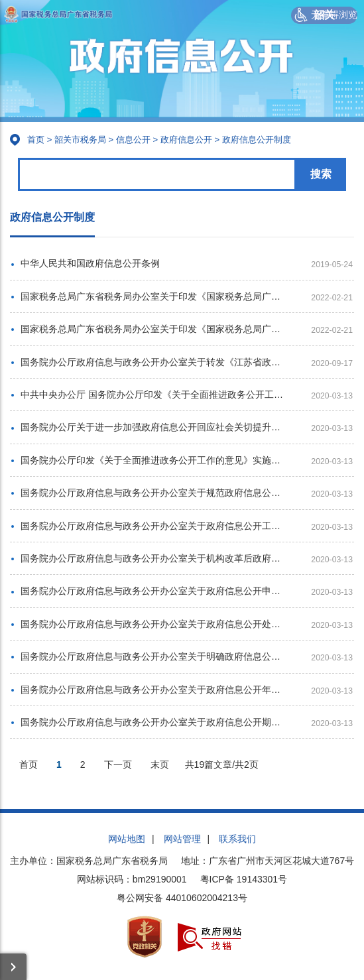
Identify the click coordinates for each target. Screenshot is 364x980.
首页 (36, 140)
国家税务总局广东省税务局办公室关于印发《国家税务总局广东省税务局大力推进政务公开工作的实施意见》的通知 (154, 329)
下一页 (118, 765)
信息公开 (133, 140)
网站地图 (127, 839)
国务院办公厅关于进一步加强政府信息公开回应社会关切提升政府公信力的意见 (154, 427)
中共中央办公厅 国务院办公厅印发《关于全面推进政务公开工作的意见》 (154, 395)
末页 (160, 765)
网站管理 (182, 839)
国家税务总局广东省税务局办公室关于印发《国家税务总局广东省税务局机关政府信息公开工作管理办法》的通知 (154, 296)
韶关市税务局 (80, 140)
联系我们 (237, 839)
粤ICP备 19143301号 (244, 879)
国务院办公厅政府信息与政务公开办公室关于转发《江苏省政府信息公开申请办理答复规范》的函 (154, 362)
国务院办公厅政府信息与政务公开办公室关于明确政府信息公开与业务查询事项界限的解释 (154, 656)
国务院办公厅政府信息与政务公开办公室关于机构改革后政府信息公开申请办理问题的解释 (154, 558)
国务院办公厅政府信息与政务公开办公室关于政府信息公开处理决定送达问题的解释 (154, 624)
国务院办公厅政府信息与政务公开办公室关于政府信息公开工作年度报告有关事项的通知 (154, 526)
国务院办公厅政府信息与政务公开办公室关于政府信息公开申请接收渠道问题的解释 (154, 591)
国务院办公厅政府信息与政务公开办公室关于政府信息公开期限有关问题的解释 (154, 722)
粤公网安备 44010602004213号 (182, 898)
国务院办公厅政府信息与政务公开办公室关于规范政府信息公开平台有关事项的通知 (154, 493)
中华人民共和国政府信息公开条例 (90, 263)
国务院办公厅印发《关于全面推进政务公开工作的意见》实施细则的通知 (154, 460)
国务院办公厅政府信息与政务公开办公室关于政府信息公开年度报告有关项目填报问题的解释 (154, 690)
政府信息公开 (186, 140)
